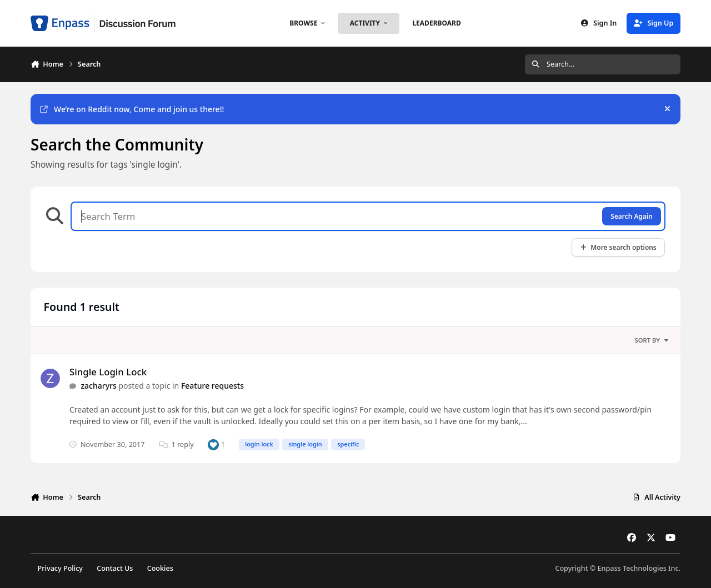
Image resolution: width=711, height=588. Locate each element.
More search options (618, 247)
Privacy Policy (60, 568)
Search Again (631, 216)
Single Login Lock (108, 372)
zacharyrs (98, 386)
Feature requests (212, 386)
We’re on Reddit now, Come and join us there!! (132, 109)
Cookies (160, 568)
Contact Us (115, 568)
